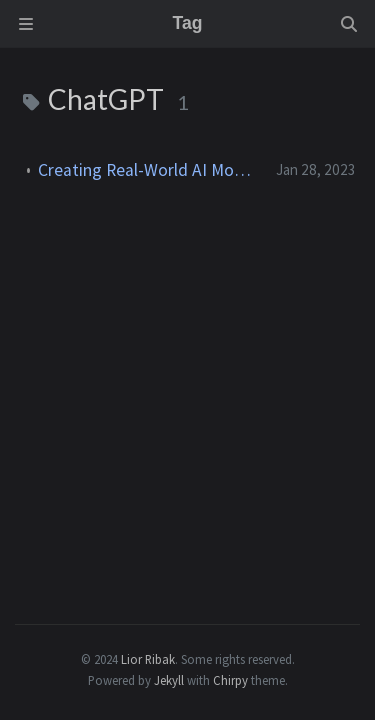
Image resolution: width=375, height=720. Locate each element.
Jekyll (169, 680)
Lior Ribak (148, 659)
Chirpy (230, 680)
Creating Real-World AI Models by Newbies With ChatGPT (149, 170)
